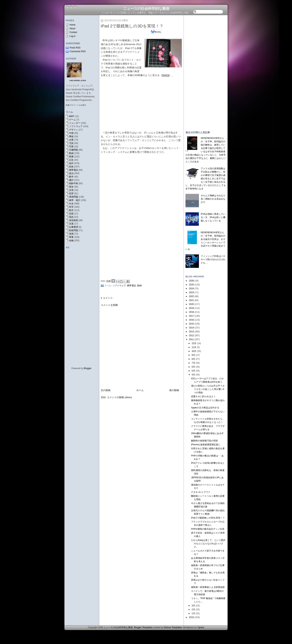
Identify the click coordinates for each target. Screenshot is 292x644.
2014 (192, 328)
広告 (71, 160)
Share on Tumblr (113, 281)
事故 (71, 136)
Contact (73, 32)
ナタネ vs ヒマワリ (201, 492)
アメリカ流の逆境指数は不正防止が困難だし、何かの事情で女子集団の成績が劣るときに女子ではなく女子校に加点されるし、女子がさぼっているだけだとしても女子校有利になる (206, 179)
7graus (201, 627)
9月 (193, 355)
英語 (71, 217)
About (72, 29)
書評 (71, 180)
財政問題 (74, 230)
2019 (192, 308)
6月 (193, 367)
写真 (71, 147)
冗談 (71, 143)
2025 (192, 285)
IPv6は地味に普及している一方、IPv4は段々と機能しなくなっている (213, 217)
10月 (194, 351)
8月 (193, 359)
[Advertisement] (142, 250)
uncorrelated (78, 81)
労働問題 (74, 150)
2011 (192, 339)
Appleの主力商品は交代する (205, 408)
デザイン (74, 130)
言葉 (71, 224)
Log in (73, 36)
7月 (193, 363)
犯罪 (71, 193)
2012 (192, 336)
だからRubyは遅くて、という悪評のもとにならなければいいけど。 (208, 544)
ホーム (140, 390)
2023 (192, 292)
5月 (193, 371)
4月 (193, 375)
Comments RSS (78, 51)
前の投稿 (174, 390)
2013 (192, 332)
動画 (71, 153)
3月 (193, 606)
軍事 (71, 237)
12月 (194, 343)
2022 (192, 296)
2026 (192, 281)
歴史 (71, 187)
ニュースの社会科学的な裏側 (146, 9)
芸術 (71, 214)
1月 (193, 613)
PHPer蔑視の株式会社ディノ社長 (208, 529)
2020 (192, 304)
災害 (71, 190)
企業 (71, 140)
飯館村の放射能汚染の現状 (204, 441)
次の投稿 (106, 390)
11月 (194, 347)
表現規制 (74, 220)
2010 (192, 617)
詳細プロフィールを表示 (76, 105)
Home (72, 25)
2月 (193, 610)
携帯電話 (74, 170)
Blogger (88, 368)
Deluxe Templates (173, 627)
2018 (192, 312)
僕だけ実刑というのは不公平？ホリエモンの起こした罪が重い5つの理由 (208, 389)
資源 (71, 234)
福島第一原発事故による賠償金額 (208, 587)
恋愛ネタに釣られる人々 (203, 396)
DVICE (166, 75)
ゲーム (72, 120)
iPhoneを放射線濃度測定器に (206, 445)
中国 (71, 133)
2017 (192, 316)
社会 (71, 204)
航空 (71, 210)
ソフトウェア (76, 126)
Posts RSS (75, 48)
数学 (71, 177)
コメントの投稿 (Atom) (119, 397)
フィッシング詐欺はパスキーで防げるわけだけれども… (213, 259)
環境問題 (74, 197)
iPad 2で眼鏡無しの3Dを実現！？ (132, 26)
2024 (192, 289)
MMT (72, 116)
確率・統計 (75, 200)
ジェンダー (75, 123)
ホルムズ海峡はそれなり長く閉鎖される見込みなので (213, 199)
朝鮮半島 (74, 183)
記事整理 (74, 227)
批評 (71, 163)
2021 (192, 300)
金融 (71, 240)
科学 (71, 207)
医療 (71, 157)
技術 (71, 167)
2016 (192, 320)
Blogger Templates (143, 627)
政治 (71, 173)
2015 (192, 324)
